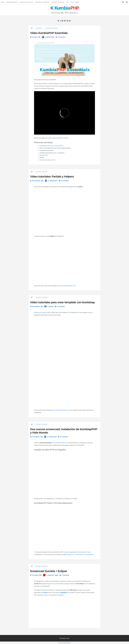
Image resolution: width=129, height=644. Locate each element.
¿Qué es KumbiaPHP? (12, 2)
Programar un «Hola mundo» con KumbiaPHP (80, 554)
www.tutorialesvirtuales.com (67, 286)
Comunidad (39, 28)
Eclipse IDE (50, 584)
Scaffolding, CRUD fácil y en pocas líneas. (51, 146)
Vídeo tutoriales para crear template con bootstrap (62, 302)
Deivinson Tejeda (53, 575)
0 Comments (62, 37)
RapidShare (64, 593)
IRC (68, 2)
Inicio (3, 2)
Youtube (45, 593)
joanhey (51, 306)
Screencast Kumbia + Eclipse (49, 571)
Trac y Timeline (75, 2)
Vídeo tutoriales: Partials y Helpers (52, 177)
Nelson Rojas (50, 37)
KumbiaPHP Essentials (62, 138)
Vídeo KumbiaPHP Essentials (49, 33)
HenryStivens (54, 181)
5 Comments (65, 575)
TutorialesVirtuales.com (61, 443)
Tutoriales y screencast (42, 2)
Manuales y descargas (26, 2)
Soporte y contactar (58, 2)
